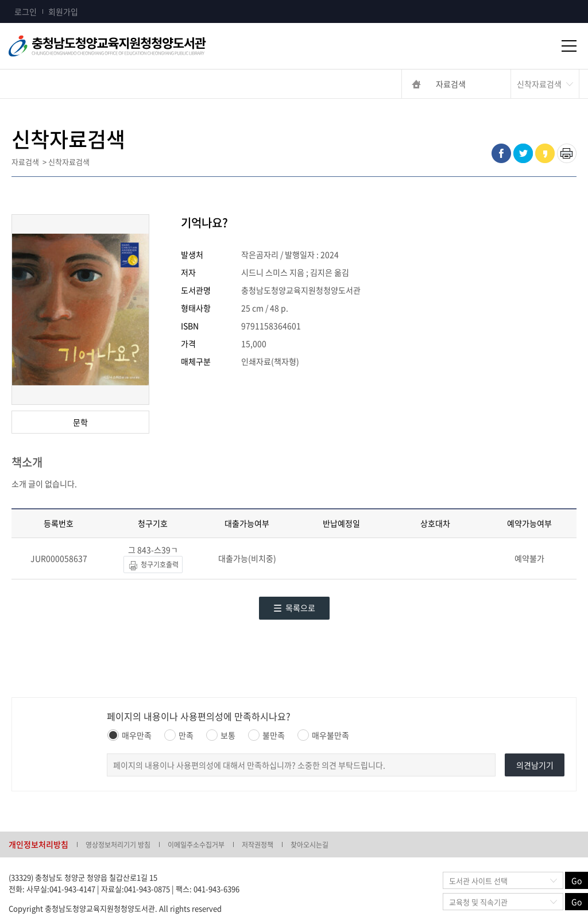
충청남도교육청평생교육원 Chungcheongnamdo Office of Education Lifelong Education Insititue (126, 46)
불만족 (266, 735)
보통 (221, 735)
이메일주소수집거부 (196, 845)
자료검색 (451, 84)
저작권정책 (258, 845)
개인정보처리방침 (38, 844)
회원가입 (63, 11)
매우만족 (129, 735)
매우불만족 (323, 735)
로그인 (26, 11)
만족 (179, 735)
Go (577, 880)
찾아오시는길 (310, 845)
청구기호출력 (153, 565)
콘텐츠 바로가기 (27, 0)
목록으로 (294, 608)
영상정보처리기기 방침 (118, 845)
